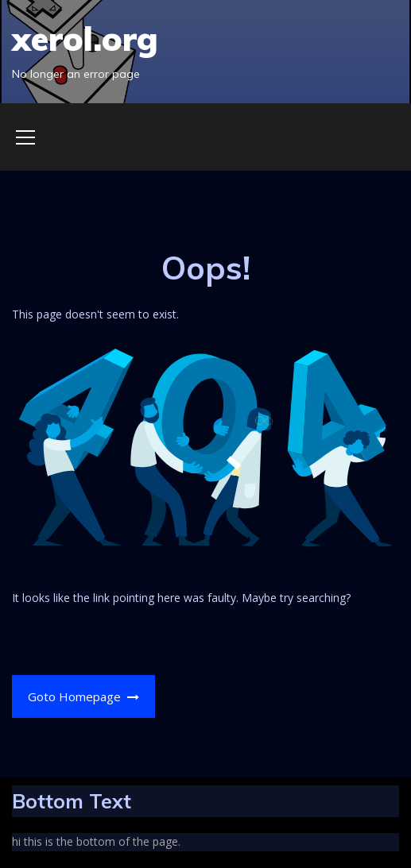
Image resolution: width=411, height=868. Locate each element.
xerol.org (85, 39)
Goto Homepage (84, 696)
